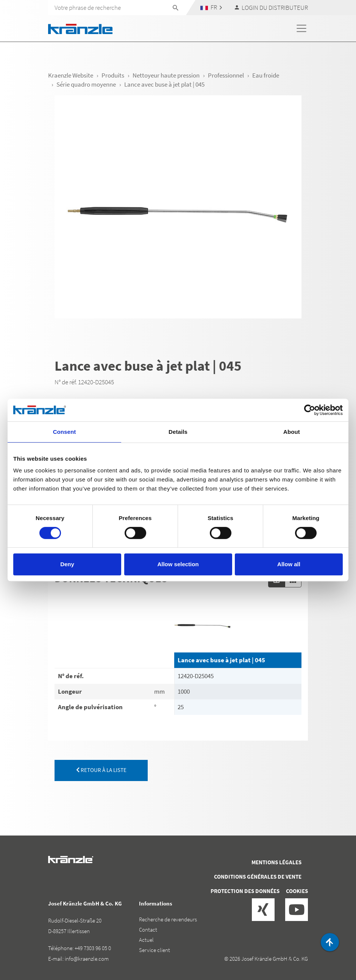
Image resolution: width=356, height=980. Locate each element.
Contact (148, 930)
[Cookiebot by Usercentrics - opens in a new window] (310, 410)
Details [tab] (178, 432)
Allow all (289, 564)
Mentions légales (276, 862)
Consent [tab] (65, 432)
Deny (67, 564)
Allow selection (178, 564)
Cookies (297, 891)
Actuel (146, 940)
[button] (211, 7)
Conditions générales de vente (258, 877)
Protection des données (245, 891)
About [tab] (292, 432)
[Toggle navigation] (301, 28)
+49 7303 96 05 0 (93, 948)
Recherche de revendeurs (168, 919)
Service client (155, 950)
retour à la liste (101, 770)
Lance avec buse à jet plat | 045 (221, 660)
